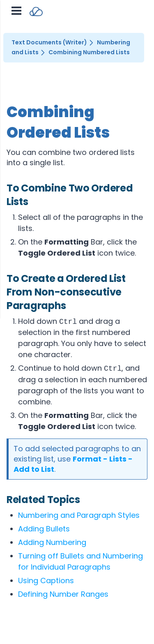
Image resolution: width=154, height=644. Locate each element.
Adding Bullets (44, 529)
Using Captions (46, 581)
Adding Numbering (52, 542)
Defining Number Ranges (63, 594)
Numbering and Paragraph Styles (79, 515)
